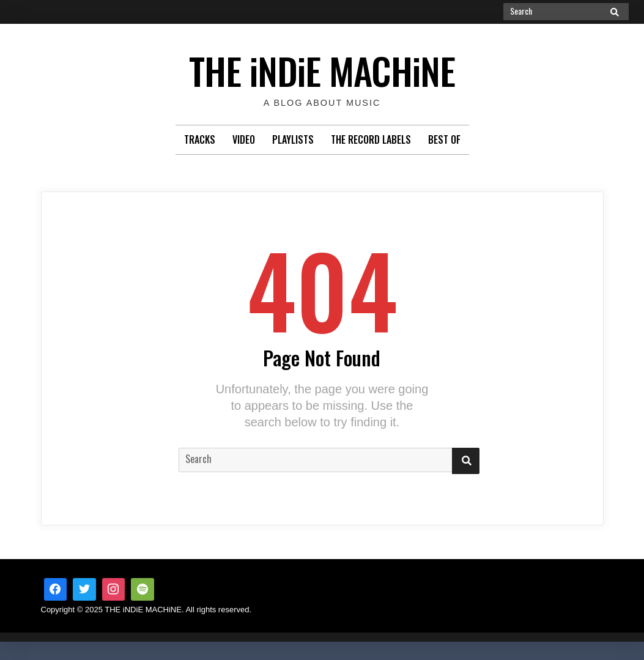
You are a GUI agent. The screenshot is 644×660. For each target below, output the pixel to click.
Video (244, 139)
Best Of (444, 139)
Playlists (293, 139)
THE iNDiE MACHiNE (322, 67)
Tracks (200, 139)
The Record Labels (371, 139)
